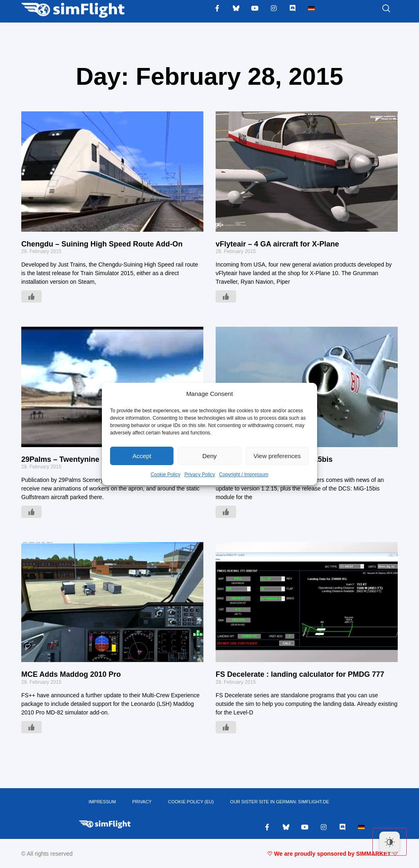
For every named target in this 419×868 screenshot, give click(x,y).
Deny (209, 456)
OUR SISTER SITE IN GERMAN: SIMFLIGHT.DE (279, 802)
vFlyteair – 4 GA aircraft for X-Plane (277, 244)
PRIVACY (142, 802)
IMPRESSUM (102, 802)
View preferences (277, 456)
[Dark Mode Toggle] (390, 842)
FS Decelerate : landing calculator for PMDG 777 (300, 674)
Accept (142, 456)
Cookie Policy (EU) (191, 802)
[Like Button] (32, 296)
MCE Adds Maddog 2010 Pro (71, 674)
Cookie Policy (166, 475)
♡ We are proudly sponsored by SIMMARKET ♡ (332, 854)
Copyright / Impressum (244, 475)
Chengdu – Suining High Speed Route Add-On (102, 244)
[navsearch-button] (376, 9)
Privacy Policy (200, 475)
